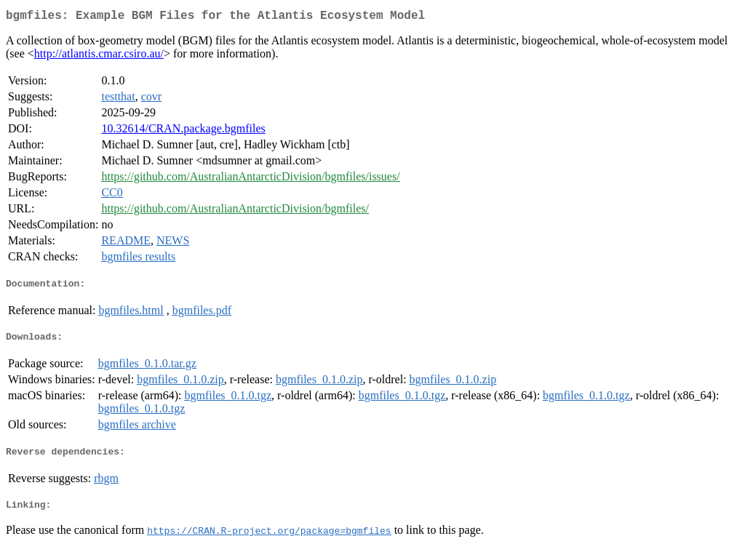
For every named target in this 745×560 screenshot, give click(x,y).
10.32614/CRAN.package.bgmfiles (183, 131)
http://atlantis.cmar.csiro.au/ (99, 56)
